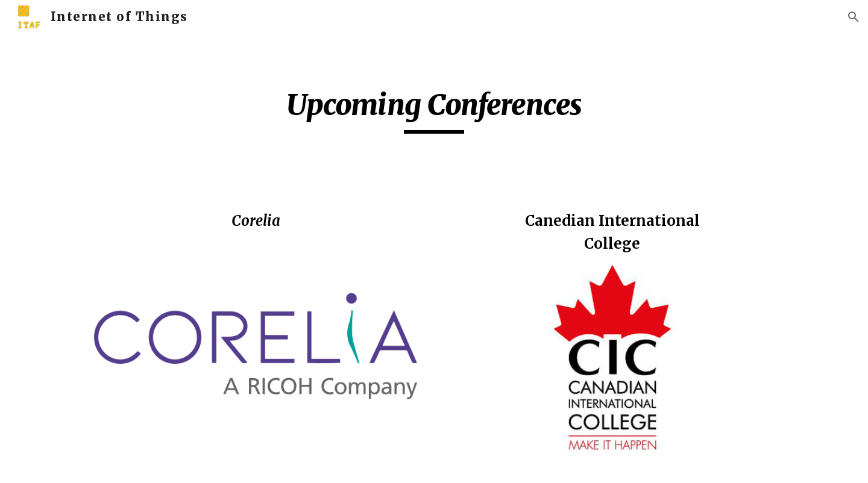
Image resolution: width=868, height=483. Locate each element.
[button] (854, 17)
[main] (434, 110)
